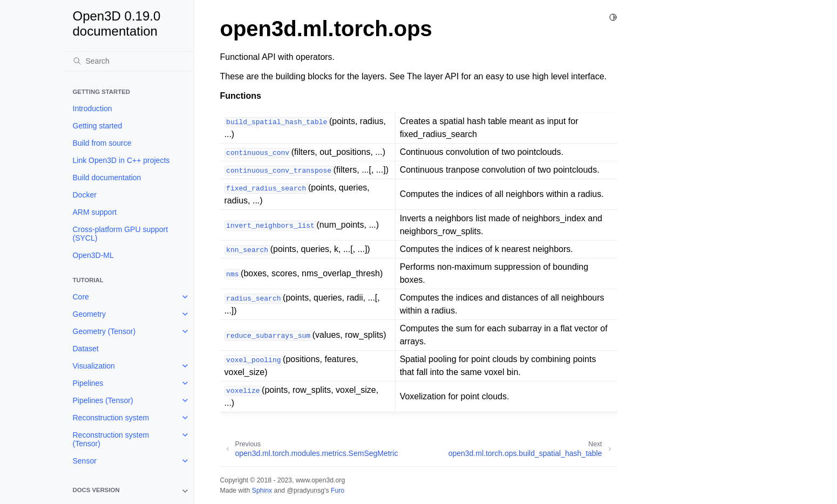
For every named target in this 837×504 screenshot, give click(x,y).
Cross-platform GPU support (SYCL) (121, 234)
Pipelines (88, 383)
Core (81, 297)
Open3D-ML (93, 255)
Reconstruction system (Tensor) (111, 439)
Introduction (93, 108)
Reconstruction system (111, 418)
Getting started (98, 126)
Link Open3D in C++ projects (121, 160)
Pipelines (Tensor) (103, 400)
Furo (338, 491)
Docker (85, 195)
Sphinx (262, 491)
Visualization (94, 366)
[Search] (129, 61)
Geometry (89, 314)
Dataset (86, 349)
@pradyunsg (305, 491)
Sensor (85, 461)
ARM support (95, 212)
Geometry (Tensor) (104, 331)
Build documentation (107, 178)
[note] (129, 491)
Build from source (102, 143)
